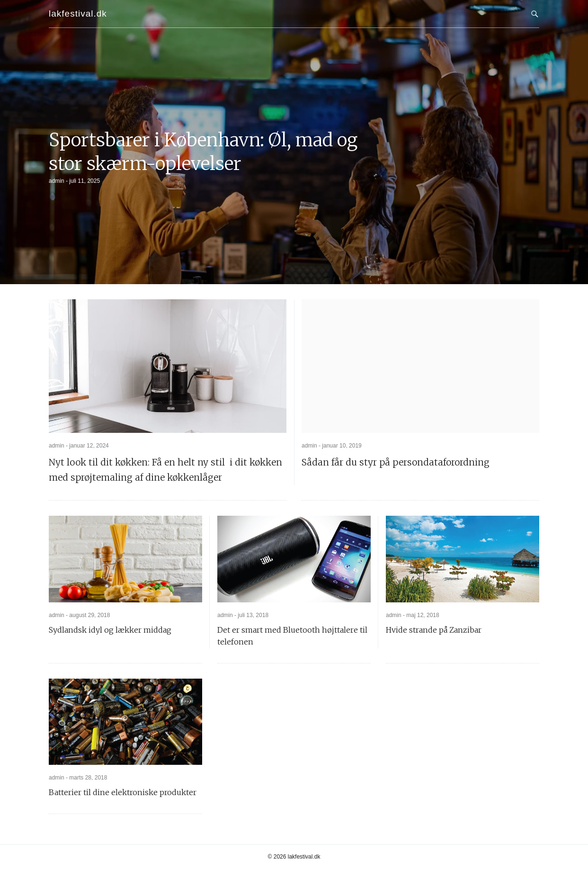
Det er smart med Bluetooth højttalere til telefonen (292, 636)
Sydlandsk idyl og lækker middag (110, 630)
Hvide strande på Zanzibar (434, 630)
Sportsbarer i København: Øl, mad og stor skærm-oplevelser (203, 152)
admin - (59, 181)
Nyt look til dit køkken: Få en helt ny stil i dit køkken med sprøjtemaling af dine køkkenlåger (165, 470)
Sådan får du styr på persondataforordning (396, 462)
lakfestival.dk (78, 13)
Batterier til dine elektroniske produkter (123, 792)
